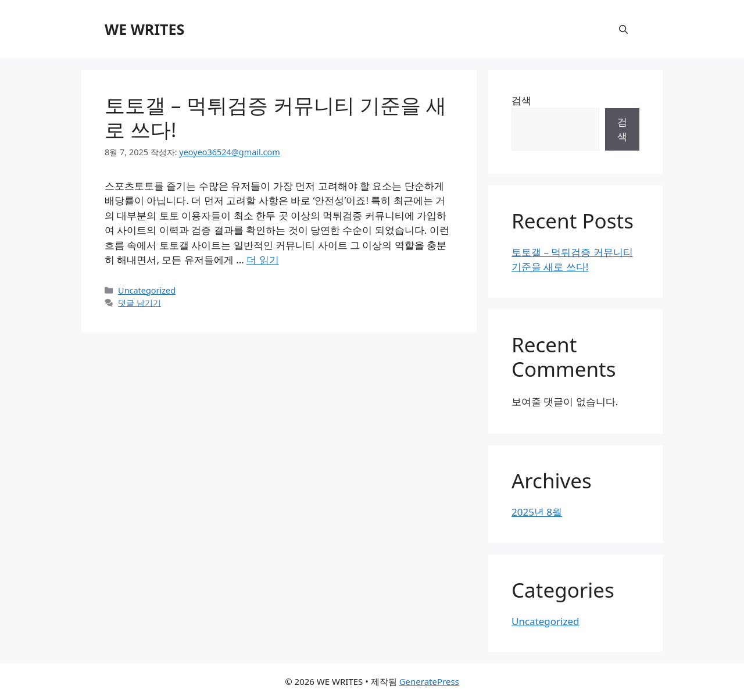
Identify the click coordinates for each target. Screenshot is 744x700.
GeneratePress (429, 681)
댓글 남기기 (139, 303)
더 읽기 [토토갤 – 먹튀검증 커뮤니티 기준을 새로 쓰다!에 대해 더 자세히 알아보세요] (262, 260)
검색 (521, 100)
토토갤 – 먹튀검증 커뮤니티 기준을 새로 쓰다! (276, 117)
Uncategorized (147, 290)
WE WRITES (144, 29)
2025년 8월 (537, 512)
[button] (623, 29)
